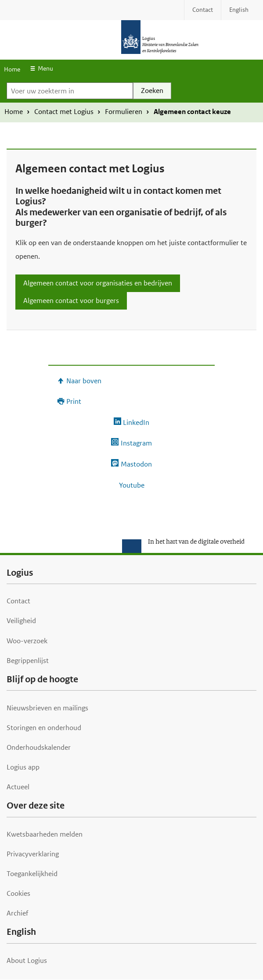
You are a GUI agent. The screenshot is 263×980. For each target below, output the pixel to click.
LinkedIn (136, 422)
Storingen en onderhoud (44, 728)
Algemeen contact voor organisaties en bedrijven (98, 283)
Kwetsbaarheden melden (45, 834)
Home (12, 69)
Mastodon (136, 464)
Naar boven (84, 381)
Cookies (18, 893)
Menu (45, 68)
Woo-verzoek (27, 641)
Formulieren (124, 112)
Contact (18, 601)
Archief (17, 913)
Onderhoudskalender (39, 747)
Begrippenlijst (28, 661)
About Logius (27, 960)
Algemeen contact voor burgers (71, 301)
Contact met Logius (64, 112)
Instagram (136, 443)
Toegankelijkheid (32, 874)
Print (74, 401)
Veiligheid (21, 621)
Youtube (132, 485)
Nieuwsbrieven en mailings (47, 708)
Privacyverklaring (33, 854)
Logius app (23, 767)
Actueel (18, 787)
